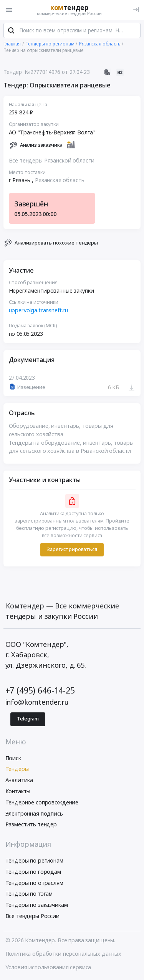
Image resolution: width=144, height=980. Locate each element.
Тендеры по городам (33, 872)
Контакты (18, 791)
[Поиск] (11, 30)
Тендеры (17, 769)
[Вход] (136, 10)
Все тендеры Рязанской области (52, 160)
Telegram (28, 719)
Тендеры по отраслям (34, 883)
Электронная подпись (34, 813)
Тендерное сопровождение (42, 802)
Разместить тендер (31, 824)
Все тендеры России (32, 916)
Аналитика (19, 780)
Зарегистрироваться (72, 549)
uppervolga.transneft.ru (39, 310)
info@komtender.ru (37, 702)
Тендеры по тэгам (29, 894)
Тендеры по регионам (34, 860)
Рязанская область (60, 180)
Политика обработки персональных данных (64, 954)
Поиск (13, 758)
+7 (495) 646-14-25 (40, 690)
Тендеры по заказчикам (37, 905)
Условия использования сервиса (48, 967)
